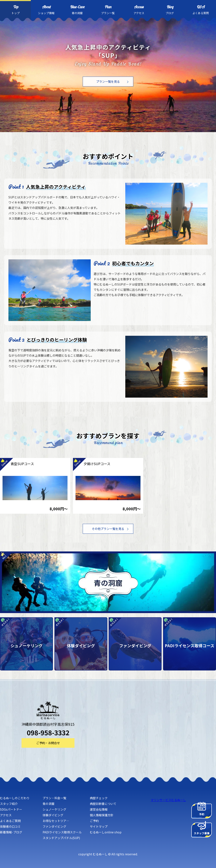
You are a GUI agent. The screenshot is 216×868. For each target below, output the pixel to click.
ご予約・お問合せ (48, 743)
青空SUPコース (22, 464)
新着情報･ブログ (11, 832)
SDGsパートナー (11, 809)
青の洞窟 (77, 9)
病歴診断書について (103, 804)
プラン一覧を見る (108, 81)
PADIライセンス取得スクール (62, 832)
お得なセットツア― (56, 821)
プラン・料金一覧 (54, 798)
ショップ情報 (46, 9)
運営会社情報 (99, 809)
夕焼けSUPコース (97, 464)
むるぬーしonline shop (106, 832)
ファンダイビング (54, 826)
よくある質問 (201, 9)
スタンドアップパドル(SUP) (61, 838)
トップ (15, 9)
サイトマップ (99, 826)
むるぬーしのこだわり (15, 798)
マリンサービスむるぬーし (168, 800)
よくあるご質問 (10, 821)
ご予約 (94, 821)
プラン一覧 (108, 9)
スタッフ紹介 (9, 804)
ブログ (170, 9)
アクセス (139, 9)
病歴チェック (99, 798)
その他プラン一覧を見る (108, 529)
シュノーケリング (54, 809)
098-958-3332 (48, 732)
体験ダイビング (53, 815)
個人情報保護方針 (102, 815)
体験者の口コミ (10, 826)
